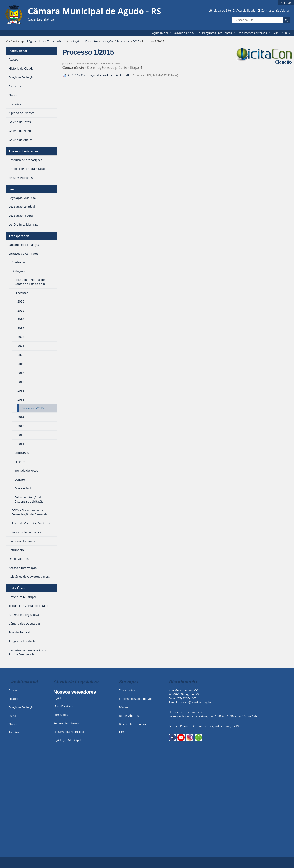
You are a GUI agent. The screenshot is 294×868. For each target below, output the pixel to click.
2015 (136, 41)
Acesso (13, 690)
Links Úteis (17, 588)
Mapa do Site (222, 10)
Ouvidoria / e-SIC (185, 33)
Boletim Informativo (132, 724)
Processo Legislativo (23, 151)
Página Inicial (159, 33)
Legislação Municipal (67, 740)
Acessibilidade (246, 10)
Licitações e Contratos (83, 41)
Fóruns (123, 707)
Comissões (61, 715)
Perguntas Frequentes (217, 33)
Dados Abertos (129, 716)
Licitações (107, 41)
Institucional (18, 51)
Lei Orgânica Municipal (69, 732)
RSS (287, 33)
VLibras (285, 10)
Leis (12, 189)
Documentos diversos (252, 33)
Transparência (57, 41)
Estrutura (15, 716)
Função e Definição (22, 707)
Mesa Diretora (63, 706)
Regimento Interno (66, 723)
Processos (123, 41)
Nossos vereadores (75, 692)
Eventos (14, 732)
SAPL (276, 33)
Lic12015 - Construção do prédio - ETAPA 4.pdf (96, 75)
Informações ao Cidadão (135, 699)
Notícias (14, 724)
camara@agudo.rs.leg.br (195, 702)
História (14, 699)
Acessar (286, 3)
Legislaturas (61, 698)
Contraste (268, 10)
